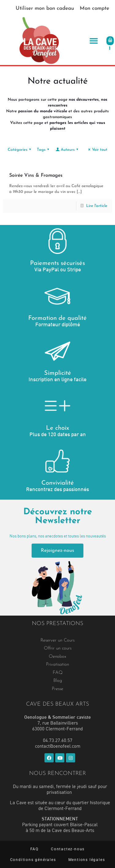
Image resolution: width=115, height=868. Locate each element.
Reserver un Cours (57, 640)
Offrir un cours (58, 648)
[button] (94, 41)
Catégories (20, 150)
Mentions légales (87, 860)
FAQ (58, 673)
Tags (44, 150)
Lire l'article (97, 206)
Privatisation (57, 665)
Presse (57, 689)
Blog (58, 681)
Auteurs (67, 150)
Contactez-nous (68, 849)
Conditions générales (33, 860)
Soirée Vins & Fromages (36, 175)
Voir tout (97, 150)
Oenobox (57, 657)
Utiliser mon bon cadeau (45, 8)
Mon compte (94, 8)
